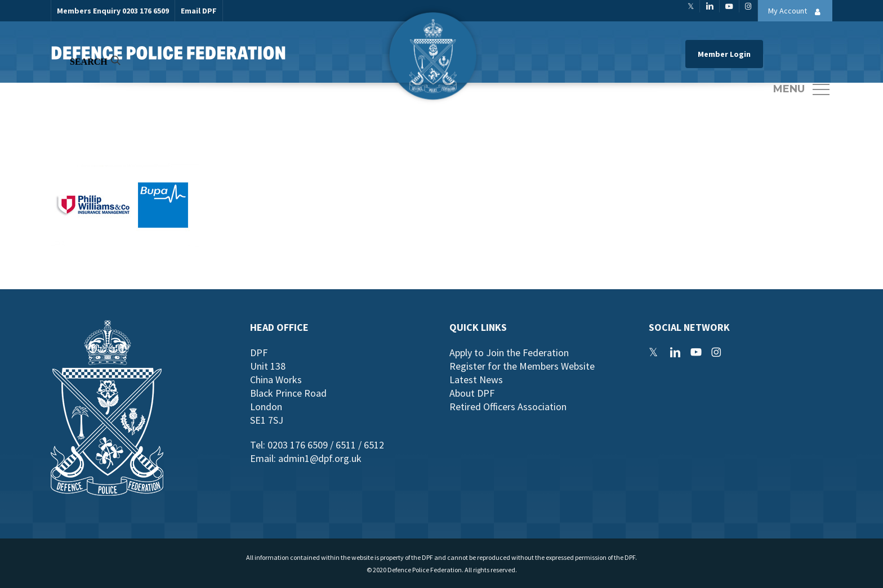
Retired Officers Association (508, 407)
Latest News (476, 380)
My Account (797, 12)
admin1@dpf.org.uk (320, 458)
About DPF (472, 393)
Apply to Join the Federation (509, 353)
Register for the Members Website (522, 366)
